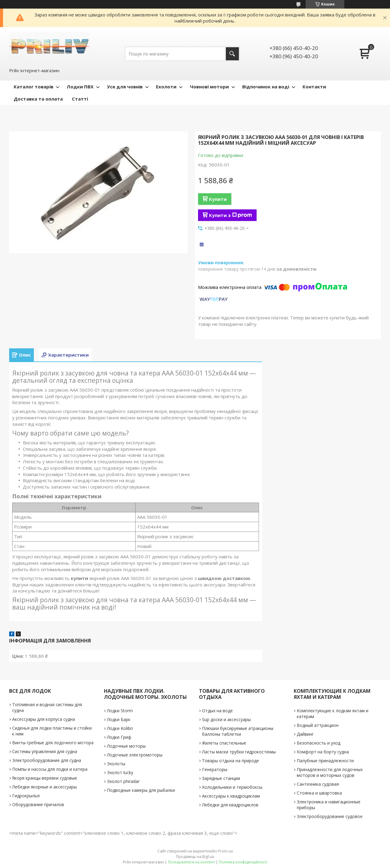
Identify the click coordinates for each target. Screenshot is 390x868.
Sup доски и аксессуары (226, 719)
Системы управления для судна (45, 751)
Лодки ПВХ (80, 87)
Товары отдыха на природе (230, 761)
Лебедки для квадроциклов (230, 805)
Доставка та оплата (38, 99)
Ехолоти (166, 87)
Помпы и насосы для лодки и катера (50, 769)
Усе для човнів (125, 87)
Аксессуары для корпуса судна (44, 719)
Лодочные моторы (126, 746)
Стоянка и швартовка (319, 793)
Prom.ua (225, 851)
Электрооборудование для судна (47, 760)
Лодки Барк (119, 719)
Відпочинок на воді (266, 87)
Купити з (230, 215)
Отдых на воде (217, 711)
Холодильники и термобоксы (232, 787)
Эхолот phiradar (123, 781)
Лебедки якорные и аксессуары (44, 787)
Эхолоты (116, 764)
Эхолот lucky (120, 772)
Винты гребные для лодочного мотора (53, 743)
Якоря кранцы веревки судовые (45, 778)
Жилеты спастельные (224, 743)
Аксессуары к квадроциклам (231, 796)
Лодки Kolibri (120, 728)
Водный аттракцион (318, 725)
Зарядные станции (221, 778)
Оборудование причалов (38, 804)
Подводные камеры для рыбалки (141, 790)
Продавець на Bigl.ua (195, 857)
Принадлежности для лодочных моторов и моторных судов (330, 772)
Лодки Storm (120, 711)
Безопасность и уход (319, 743)
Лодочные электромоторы (135, 755)
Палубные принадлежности (325, 761)
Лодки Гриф (119, 737)
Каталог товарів (34, 87)
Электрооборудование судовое (330, 816)
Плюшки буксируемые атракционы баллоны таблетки (238, 731)
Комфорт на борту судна (323, 752)
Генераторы (215, 769)
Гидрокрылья (26, 796)
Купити (218, 199)
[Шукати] (232, 54)
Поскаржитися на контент (191, 862)
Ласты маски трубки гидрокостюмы (239, 752)
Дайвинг (305, 734)
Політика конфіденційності (243, 862)
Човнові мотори (209, 87)
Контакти (314, 87)
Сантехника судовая (318, 784)
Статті (80, 99)
